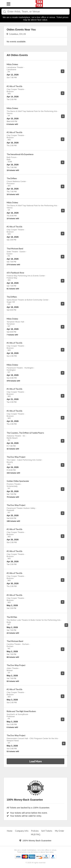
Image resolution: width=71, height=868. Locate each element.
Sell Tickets (47, 831)
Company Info (22, 831)
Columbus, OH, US (16, 34)
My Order (60, 831)
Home (10, 831)
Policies (35, 831)
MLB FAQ (36, 834)
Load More (35, 761)
